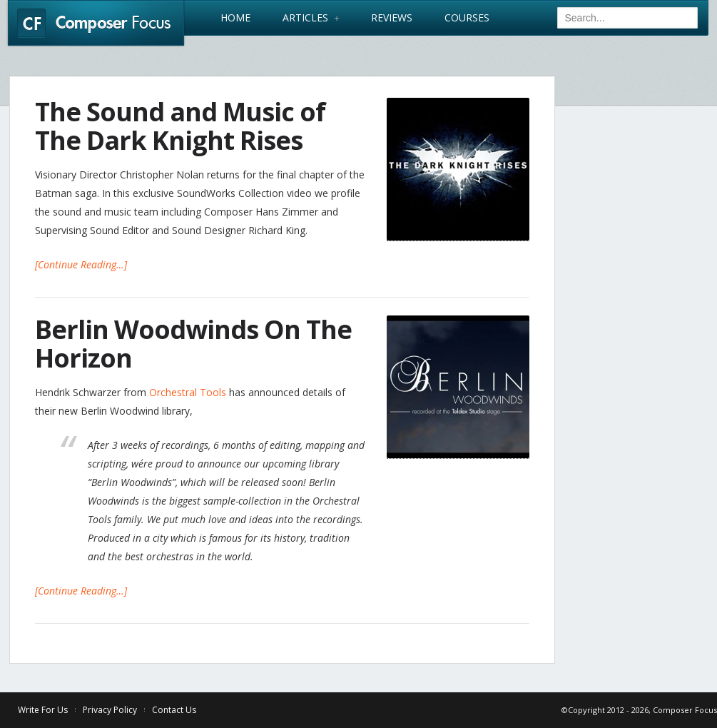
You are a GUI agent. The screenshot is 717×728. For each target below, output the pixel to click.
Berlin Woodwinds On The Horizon (193, 344)
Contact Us (174, 710)
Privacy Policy (110, 710)
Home (235, 18)
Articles (311, 18)
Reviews (392, 18)
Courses (467, 18)
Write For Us (43, 710)
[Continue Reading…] (81, 264)
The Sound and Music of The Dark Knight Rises (180, 126)
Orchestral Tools (188, 392)
